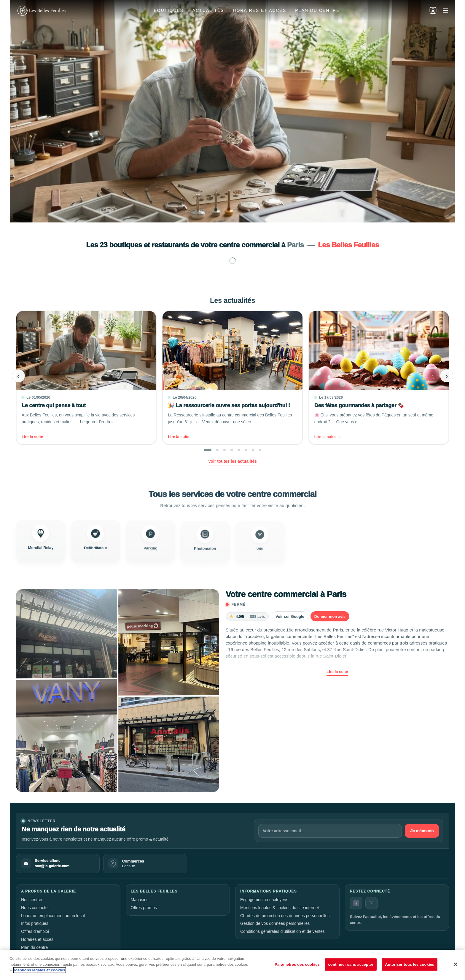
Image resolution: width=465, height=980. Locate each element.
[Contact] (372, 903)
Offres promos (144, 908)
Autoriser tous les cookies (410, 964)
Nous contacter (35, 908)
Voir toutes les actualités (232, 461)
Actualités (208, 10)
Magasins (140, 900)
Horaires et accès (259, 10)
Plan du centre (317, 10)
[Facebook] (356, 903)
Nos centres (32, 900)
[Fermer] (456, 964)
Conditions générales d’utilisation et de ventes (282, 931)
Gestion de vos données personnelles (275, 923)
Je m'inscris (422, 831)
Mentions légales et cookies (40, 970)
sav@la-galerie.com (52, 866)
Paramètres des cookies (297, 964)
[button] (208, 450)
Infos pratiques (35, 923)
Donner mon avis (330, 617)
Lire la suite (337, 672)
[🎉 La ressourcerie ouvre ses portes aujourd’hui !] (232, 378)
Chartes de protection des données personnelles (285, 916)
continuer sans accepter (351, 964)
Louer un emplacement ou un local (53, 916)
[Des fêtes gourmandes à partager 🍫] (379, 378)
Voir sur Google (290, 617)
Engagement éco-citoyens (264, 900)
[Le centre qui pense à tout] (86, 378)
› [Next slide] (447, 376)
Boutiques (169, 10)
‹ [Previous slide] (19, 376)
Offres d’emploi (35, 931)
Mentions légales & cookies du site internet (280, 908)
